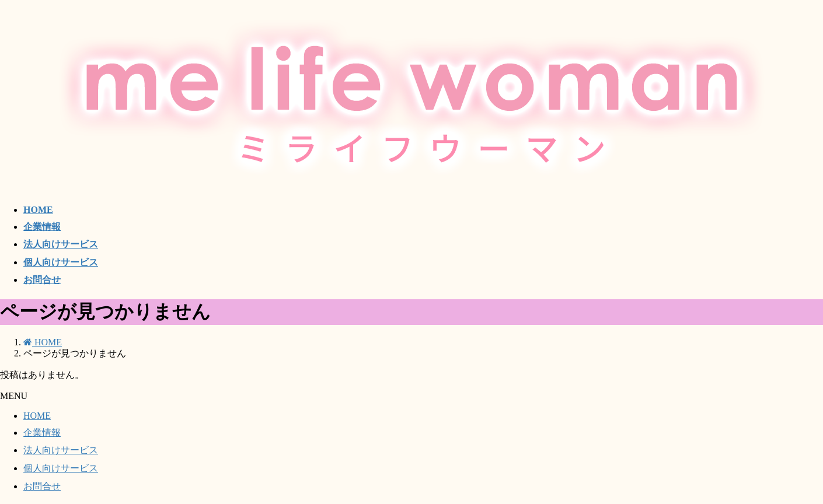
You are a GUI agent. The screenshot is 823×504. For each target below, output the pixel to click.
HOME (37, 416)
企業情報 (42, 433)
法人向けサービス (61, 450)
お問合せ (42, 486)
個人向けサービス (61, 468)
